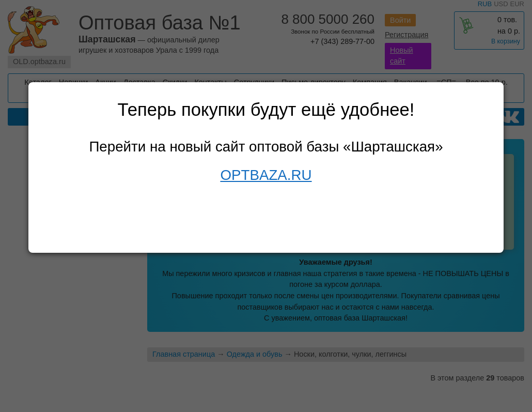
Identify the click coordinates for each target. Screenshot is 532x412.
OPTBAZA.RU (266, 175)
